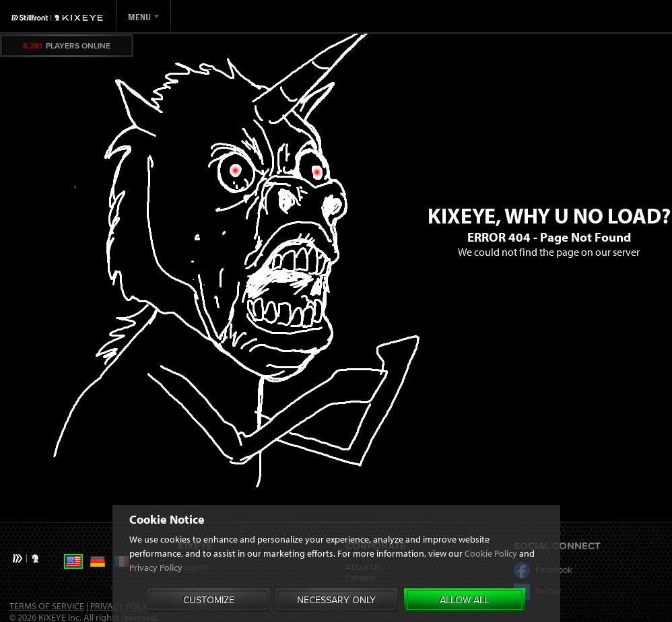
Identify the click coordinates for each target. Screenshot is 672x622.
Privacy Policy (156, 584)
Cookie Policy (491, 570)
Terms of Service (47, 606)
